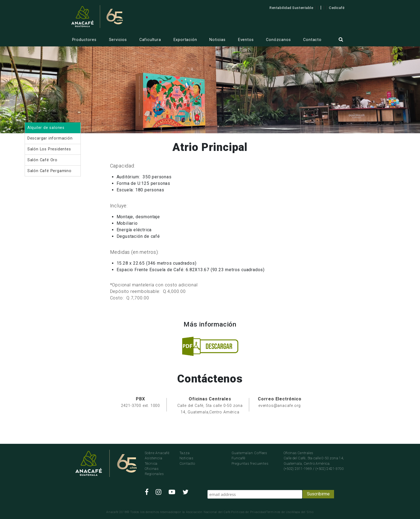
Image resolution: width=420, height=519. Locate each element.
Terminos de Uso (279, 512)
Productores (84, 40)
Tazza (185, 453)
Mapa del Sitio (303, 512)
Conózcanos (278, 40)
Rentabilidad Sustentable (291, 8)
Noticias (217, 40)
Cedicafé (337, 8)
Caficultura (150, 40)
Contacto (312, 40)
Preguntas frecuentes (250, 463)
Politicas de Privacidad (248, 512)
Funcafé (239, 458)
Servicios (118, 40)
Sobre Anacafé (157, 453)
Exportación (185, 40)
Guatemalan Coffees (249, 453)
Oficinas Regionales (154, 471)
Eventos (246, 40)
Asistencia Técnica (154, 461)
